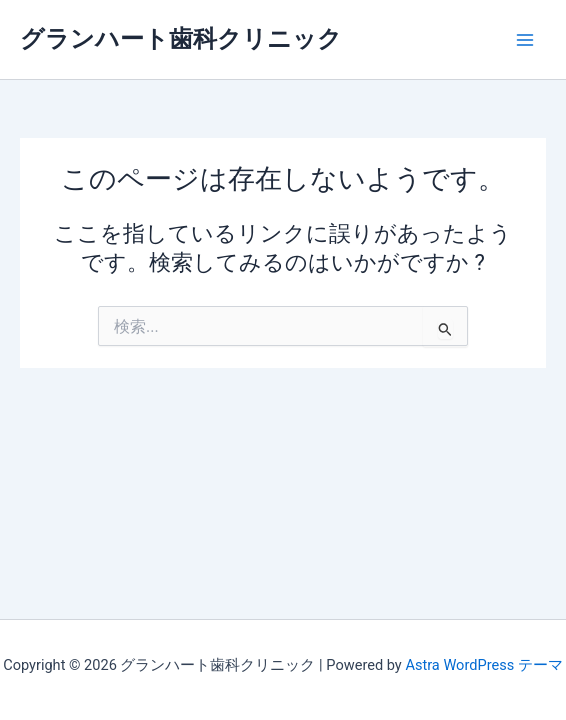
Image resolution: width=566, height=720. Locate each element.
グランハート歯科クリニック (181, 39)
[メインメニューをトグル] (525, 40)
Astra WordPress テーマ (483, 665)
